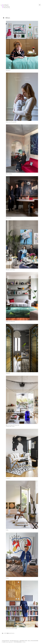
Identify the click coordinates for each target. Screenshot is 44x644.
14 (13, 633)
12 (10, 633)
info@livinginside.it (9, 642)
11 (9, 633)
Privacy (24, 642)
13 (11, 633)
